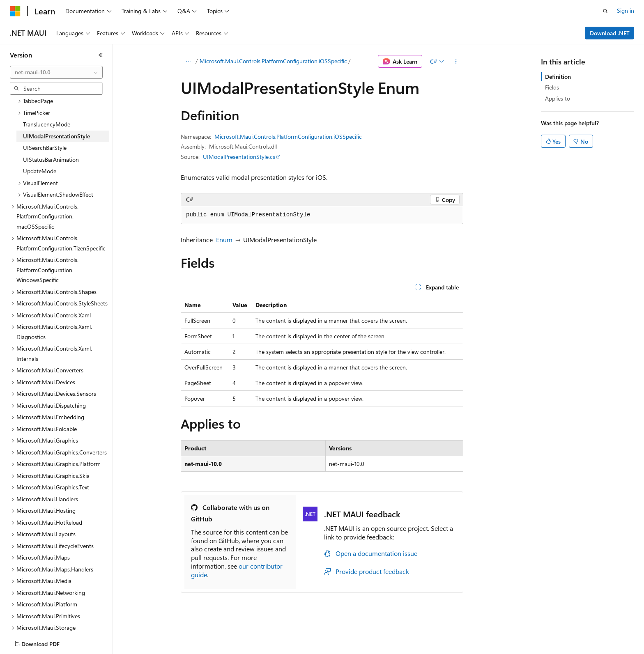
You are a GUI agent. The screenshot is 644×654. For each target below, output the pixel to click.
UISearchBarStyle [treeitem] (45, 121)
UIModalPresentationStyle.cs (239, 157)
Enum (224, 240)
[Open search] (605, 11)
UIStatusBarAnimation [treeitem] (51, 133)
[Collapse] (101, 55)
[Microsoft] (15, 11)
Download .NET (610, 33)
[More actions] (456, 62)
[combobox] (56, 72)
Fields (552, 87)
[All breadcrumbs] (188, 62)
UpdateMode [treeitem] (40, 144)
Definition (558, 77)
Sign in (626, 10)
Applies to (558, 98)
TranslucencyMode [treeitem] (47, 98)
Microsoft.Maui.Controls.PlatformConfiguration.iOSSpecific (273, 61)
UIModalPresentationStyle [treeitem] (56, 109)
